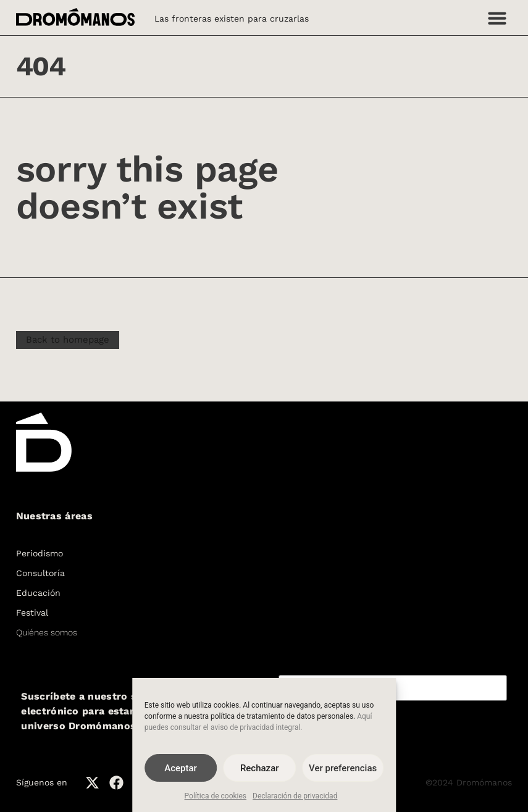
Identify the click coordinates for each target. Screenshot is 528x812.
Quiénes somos (47, 632)
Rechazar (260, 768)
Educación (38, 593)
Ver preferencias (343, 768)
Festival (32, 613)
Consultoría (40, 573)
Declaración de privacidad (295, 796)
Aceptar (181, 768)
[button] (497, 18)
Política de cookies (216, 796)
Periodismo (40, 553)
